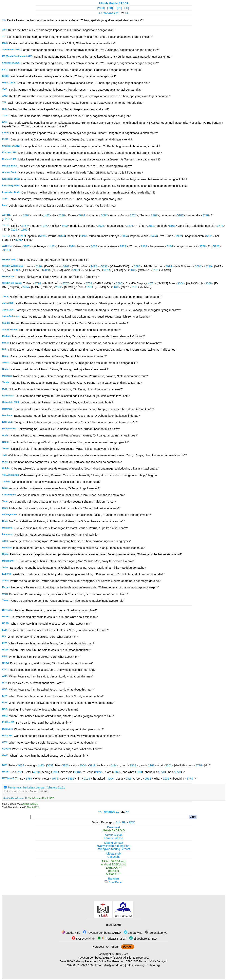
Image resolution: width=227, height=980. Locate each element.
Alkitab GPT (33, 807)
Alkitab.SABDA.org (113, 861)
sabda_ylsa (71, 933)
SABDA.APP (114, 868)
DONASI (128, 947)
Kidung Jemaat (114, 843)
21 (118, 13)
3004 (104, 215)
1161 (8, 219)
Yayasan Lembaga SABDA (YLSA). (100, 958)
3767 (26, 215)
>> (127, 13)
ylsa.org (140, 965)
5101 (180, 215)
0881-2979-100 (83, 965)
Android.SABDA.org (113, 864)
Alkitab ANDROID (113, 830)
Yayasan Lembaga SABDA (102, 933)
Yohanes (109, 13)
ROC (132, 822)
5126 (62, 215)
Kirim (44, 791)
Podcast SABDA (112, 939)
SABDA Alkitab (83, 939)
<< (100, 13)
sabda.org (153, 965)
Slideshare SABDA (143, 939)
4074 (82, 215)
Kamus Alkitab (113, 835)
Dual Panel (113, 882)
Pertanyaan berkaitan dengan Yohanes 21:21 (36, 787)
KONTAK (98, 947)
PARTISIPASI (112, 947)
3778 (206, 215)
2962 (154, 215)
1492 (47, 215)
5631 (104, 266)
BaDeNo (113, 871)
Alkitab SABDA (30, 804)
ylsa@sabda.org (114, 965)
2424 (133, 215)
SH (118, 822)
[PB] (126, 8)
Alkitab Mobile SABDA (113, 3)
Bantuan (114, 878)
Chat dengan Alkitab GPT (41, 798)
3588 (137, 266)
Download (114, 827)
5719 (209, 266)
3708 (89, 283)
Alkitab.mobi (113, 854)
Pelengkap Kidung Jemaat (113, 849)
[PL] (120, 8)
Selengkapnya (156, 933)
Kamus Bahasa (114, 838)
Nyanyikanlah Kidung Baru (114, 846)
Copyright (114, 857)
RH (124, 822)
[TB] (110, 8)
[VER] (101, 8)
